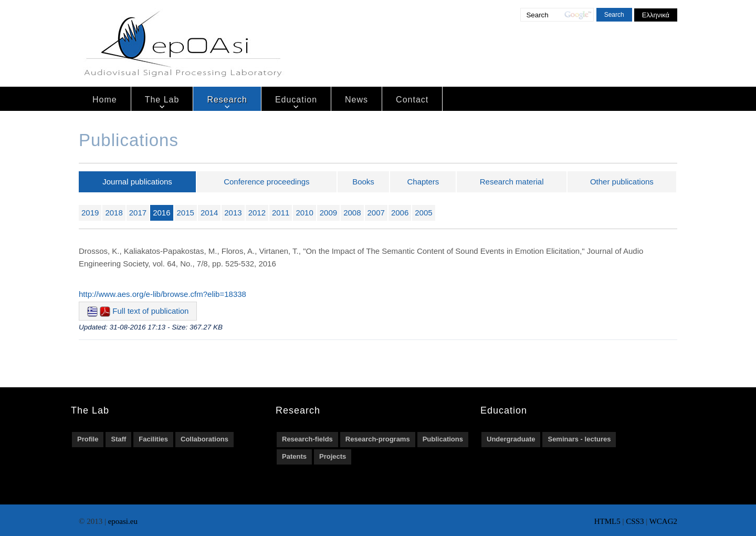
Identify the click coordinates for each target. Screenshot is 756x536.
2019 (90, 213)
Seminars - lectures (579, 439)
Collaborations (204, 439)
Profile (88, 439)
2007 (376, 213)
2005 (423, 213)
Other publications (622, 182)
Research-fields (307, 439)
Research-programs (378, 439)
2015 (186, 213)
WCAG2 (663, 521)
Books (363, 182)
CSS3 (635, 521)
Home (105, 100)
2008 (352, 213)
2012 (257, 213)
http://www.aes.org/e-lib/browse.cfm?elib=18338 (162, 294)
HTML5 (607, 521)
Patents (294, 456)
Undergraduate (511, 439)
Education (296, 100)
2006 (400, 213)
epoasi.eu (123, 521)
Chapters (423, 182)
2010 (304, 213)
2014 (209, 213)
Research (227, 100)
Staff (118, 439)
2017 (138, 213)
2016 (161, 213)
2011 (281, 213)
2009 (328, 213)
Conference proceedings (266, 182)
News (356, 100)
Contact (412, 100)
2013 (233, 213)
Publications (443, 439)
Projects (333, 456)
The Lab (162, 100)
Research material (512, 182)
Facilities (153, 439)
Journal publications (137, 182)
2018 (114, 213)
